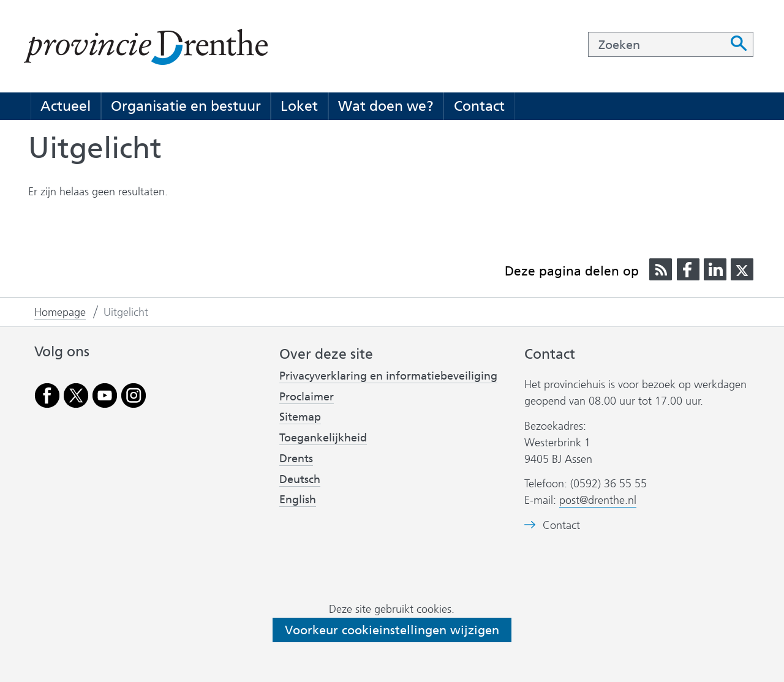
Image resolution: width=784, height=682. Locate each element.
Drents (296, 459)
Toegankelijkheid (323, 438)
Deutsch (300, 479)
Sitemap (300, 417)
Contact (479, 106)
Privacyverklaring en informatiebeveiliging (388, 376)
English (298, 500)
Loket (299, 106)
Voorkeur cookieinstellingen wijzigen (392, 630)
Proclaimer (307, 397)
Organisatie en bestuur (186, 106)
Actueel (66, 106)
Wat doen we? (386, 106)
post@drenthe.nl (598, 500)
